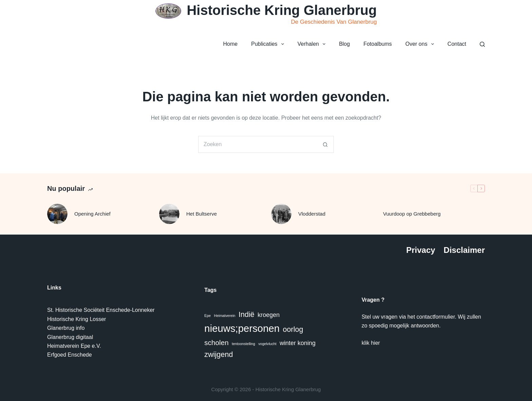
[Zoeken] (482, 44)
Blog (344, 44)
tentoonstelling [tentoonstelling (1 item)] (243, 344)
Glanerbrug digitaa (70, 337)
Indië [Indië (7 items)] (246, 314)
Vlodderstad (312, 214)
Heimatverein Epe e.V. (74, 346)
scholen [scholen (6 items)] (216, 343)
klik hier (371, 343)
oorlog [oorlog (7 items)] (293, 329)
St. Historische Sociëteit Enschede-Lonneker (101, 310)
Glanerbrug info (66, 328)
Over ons (421, 44)
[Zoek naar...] (258, 144)
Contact (457, 44)
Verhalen (313, 44)
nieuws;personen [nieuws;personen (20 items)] (242, 328)
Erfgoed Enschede (70, 355)
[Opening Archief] (57, 214)
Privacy (421, 250)
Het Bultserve (202, 214)
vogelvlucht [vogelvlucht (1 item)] (267, 344)
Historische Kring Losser (77, 319)
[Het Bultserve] (169, 214)
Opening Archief (92, 214)
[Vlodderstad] (281, 214)
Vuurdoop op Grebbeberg (412, 214)
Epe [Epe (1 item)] (207, 316)
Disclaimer (464, 250)
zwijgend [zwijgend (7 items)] (218, 354)
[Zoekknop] (325, 144)
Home (231, 44)
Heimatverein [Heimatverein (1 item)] (225, 316)
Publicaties (269, 44)
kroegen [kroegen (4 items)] (269, 315)
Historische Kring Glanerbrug (282, 10)
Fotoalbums (378, 44)
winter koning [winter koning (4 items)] (298, 343)
